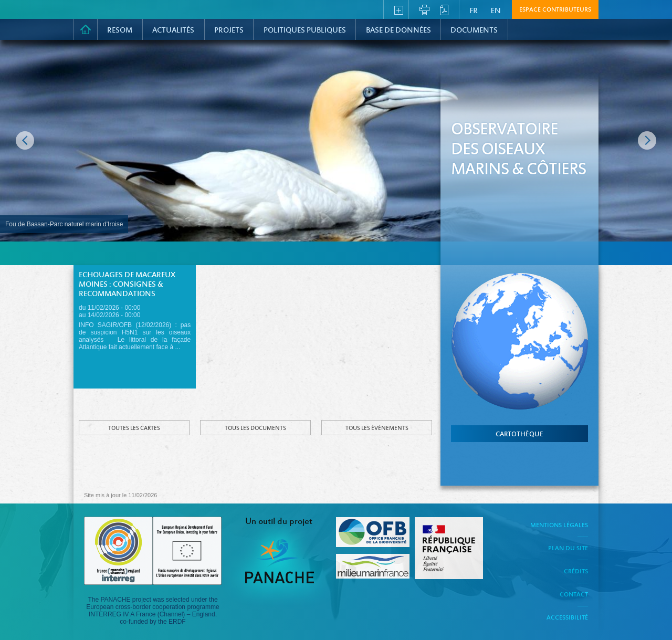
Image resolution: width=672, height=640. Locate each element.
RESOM (120, 30)
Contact (574, 595)
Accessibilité (567, 618)
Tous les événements (377, 428)
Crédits (576, 572)
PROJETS (229, 30)
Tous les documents (255, 428)
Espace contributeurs (555, 10)
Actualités (173, 30)
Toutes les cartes (134, 428)
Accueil (86, 29)
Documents (474, 30)
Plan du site (568, 549)
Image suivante (647, 140)
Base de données (398, 30)
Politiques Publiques (305, 30)
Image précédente (25, 140)
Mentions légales (559, 526)
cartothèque (519, 435)
